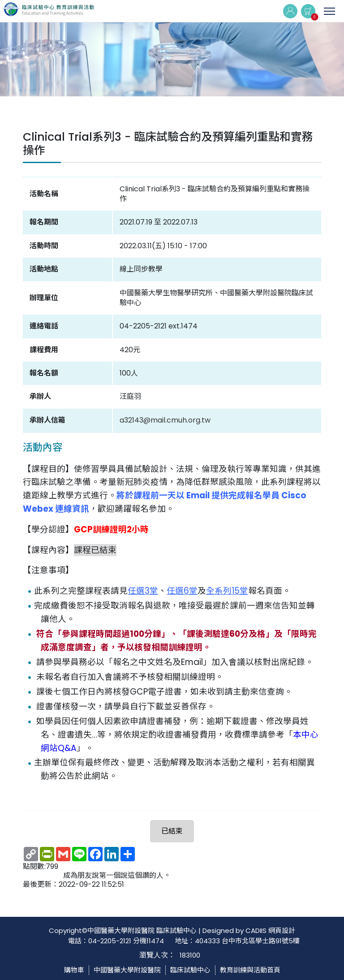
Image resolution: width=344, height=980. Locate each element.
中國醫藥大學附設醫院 (127, 970)
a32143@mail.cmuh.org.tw (165, 420)
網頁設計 (282, 930)
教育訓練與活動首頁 (250, 970)
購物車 (74, 970)
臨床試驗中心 (190, 970)
